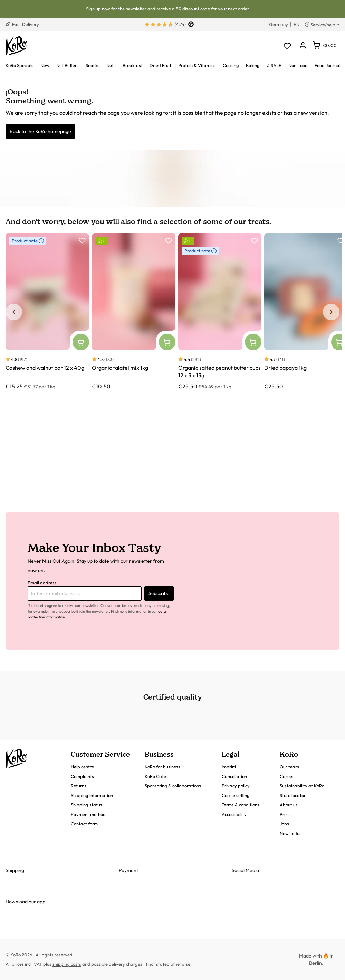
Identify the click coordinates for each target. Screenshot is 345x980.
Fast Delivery (22, 24)
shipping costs (67, 964)
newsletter (136, 9)
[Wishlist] (287, 46)
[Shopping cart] (325, 45)
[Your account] (303, 46)
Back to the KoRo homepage (40, 131)
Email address (42, 583)
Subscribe (159, 593)
